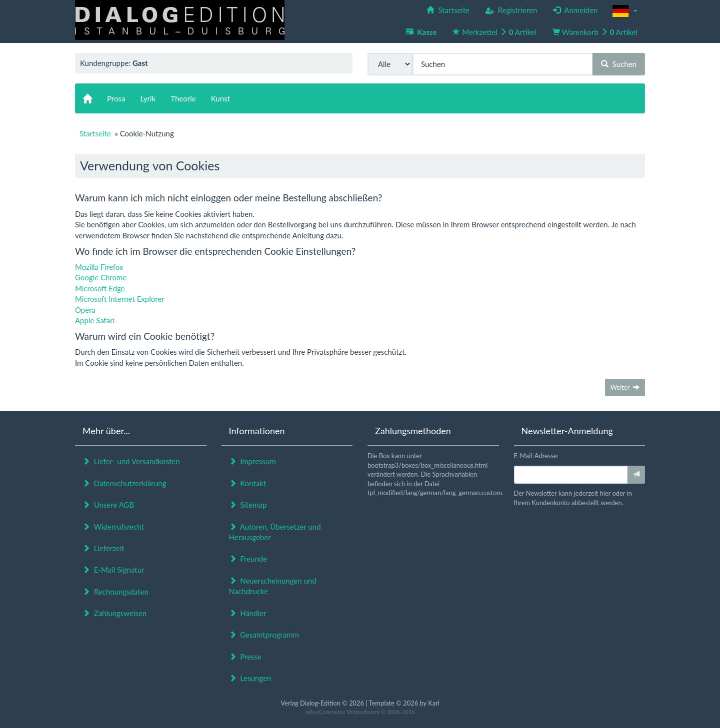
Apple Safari (95, 320)
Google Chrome (101, 277)
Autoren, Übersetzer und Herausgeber (275, 532)
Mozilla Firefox (99, 267)
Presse (245, 657)
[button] (625, 11)
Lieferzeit (103, 548)
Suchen (619, 64)
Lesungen (250, 678)
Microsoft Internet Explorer (120, 299)
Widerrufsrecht (113, 527)
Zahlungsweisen (114, 613)
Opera (85, 310)
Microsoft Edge (100, 288)
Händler (248, 613)
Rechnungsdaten (115, 592)
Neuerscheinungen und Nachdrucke (273, 586)
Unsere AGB (108, 505)
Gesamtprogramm (264, 635)
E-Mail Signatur (113, 570)
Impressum (252, 461)
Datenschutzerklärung (124, 483)
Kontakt (248, 483)
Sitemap (248, 505)
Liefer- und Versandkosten (131, 461)
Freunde (248, 559)
